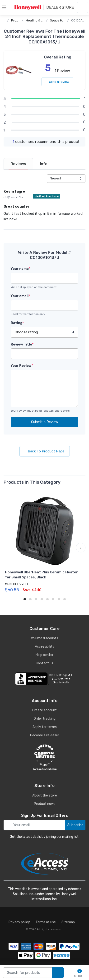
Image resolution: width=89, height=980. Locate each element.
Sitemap (68, 922)
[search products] (58, 973)
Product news (45, 804)
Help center (44, 655)
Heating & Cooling (39, 20)
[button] (81, 548)
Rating (17, 323)
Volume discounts (44, 638)
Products (18, 20)
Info (44, 164)
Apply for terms (45, 727)
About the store (45, 795)
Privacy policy (19, 922)
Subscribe (75, 825)
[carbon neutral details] (44, 757)
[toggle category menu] (4, 7)
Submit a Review (45, 422)
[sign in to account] (83, 7)
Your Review (22, 366)
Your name (20, 269)
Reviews (18, 164)
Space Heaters (61, 20)
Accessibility (45, 647)
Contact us (44, 663)
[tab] (18, 164)
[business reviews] (44, 679)
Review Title (22, 344)
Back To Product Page (45, 451)
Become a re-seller (45, 735)
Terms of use (46, 922)
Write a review (57, 82)
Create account (44, 710)
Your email (20, 296)
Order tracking (45, 719)
